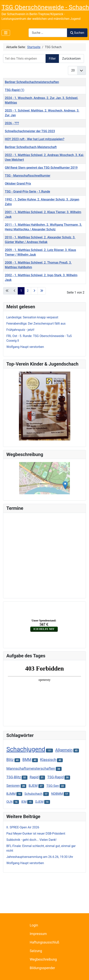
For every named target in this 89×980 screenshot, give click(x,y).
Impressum (38, 934)
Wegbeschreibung (43, 959)
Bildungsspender (42, 968)
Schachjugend (26, 749)
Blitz (10, 760)
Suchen (77, 33)
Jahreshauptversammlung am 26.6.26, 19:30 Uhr (40, 857)
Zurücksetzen (71, 59)
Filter (52, 59)
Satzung (36, 951)
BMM (27, 760)
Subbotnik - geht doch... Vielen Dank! (31, 840)
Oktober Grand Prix (18, 184)
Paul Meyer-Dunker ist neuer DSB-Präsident (36, 834)
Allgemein (64, 750)
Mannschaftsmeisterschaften (31, 768)
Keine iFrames (44, 555)
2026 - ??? (12, 123)
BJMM (11, 794)
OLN (9, 802)
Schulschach (33, 794)
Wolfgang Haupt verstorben (25, 863)
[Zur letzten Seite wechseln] (42, 291)
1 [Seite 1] (21, 291)
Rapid (34, 777)
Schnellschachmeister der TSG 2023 (30, 131)
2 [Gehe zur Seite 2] (28, 291)
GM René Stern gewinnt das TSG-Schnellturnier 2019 (41, 168)
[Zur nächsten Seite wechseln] (34, 291)
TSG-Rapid (56, 777)
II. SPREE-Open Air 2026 (23, 827)
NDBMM (57, 794)
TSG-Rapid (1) (15, 90)
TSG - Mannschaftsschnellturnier (28, 176)
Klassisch (48, 760)
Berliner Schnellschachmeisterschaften (32, 82)
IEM (24, 802)
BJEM (33, 786)
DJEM (39, 802)
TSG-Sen (53, 786)
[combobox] (48, 33)
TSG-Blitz (14, 777)
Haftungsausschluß (44, 942)
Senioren (13, 786)
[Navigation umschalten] (6, 33)
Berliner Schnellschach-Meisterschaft (31, 147)
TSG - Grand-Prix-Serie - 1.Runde (27, 192)
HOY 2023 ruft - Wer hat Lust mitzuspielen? (35, 139)
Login (34, 925)
